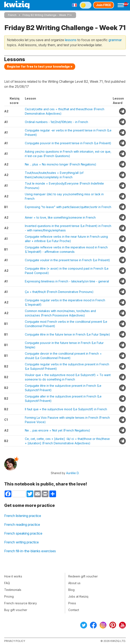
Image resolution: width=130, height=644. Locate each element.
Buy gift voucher (16, 610)
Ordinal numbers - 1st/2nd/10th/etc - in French (56, 122)
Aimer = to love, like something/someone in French (60, 217)
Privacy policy (15, 641)
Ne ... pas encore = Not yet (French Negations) (58, 430)
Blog (71, 590)
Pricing (9, 596)
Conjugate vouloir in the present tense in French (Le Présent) (67, 260)
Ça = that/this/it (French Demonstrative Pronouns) (59, 292)
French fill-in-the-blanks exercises (30, 551)
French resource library (21, 603)
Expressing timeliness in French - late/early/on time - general (67, 281)
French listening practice (23, 516)
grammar (115, 40)
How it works (13, 576)
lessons (71, 40)
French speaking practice (23, 533)
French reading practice (22, 525)
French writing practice (21, 542)
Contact (74, 610)
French (12, 15)
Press (72, 603)
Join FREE (104, 5)
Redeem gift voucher (83, 576)
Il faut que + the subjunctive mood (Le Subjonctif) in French (66, 409)
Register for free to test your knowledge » (40, 66)
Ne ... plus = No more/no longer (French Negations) (61, 164)
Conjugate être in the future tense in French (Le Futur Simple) (67, 334)
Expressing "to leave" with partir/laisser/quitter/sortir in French (68, 207)
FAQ (7, 583)
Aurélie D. (73, 473)
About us (74, 583)
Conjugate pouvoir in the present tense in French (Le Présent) (68, 143)
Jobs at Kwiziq (78, 596)
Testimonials (13, 590)
